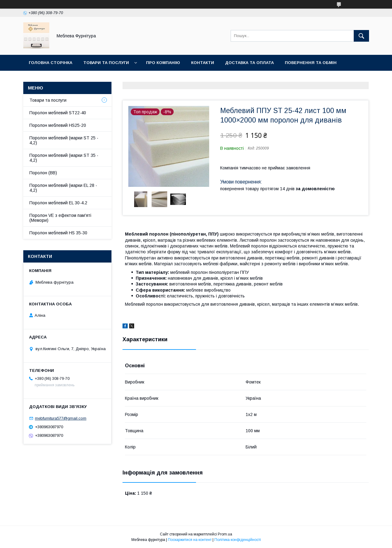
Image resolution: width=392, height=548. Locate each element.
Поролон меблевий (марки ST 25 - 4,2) (64, 140)
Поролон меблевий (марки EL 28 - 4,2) (63, 188)
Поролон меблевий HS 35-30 (58, 233)
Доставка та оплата (249, 63)
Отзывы (39, 79)
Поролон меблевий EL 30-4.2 (58, 203)
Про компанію (163, 63)
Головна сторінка (51, 63)
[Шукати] (361, 36)
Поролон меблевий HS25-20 (58, 125)
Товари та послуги (106, 63)
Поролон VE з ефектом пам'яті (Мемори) (60, 218)
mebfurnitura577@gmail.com (61, 418)
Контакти (203, 63)
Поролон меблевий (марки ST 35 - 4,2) (64, 158)
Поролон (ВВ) (43, 173)
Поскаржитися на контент (190, 540)
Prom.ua (225, 534)
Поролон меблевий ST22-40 (58, 113)
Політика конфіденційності (238, 540)
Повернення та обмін (311, 63)
